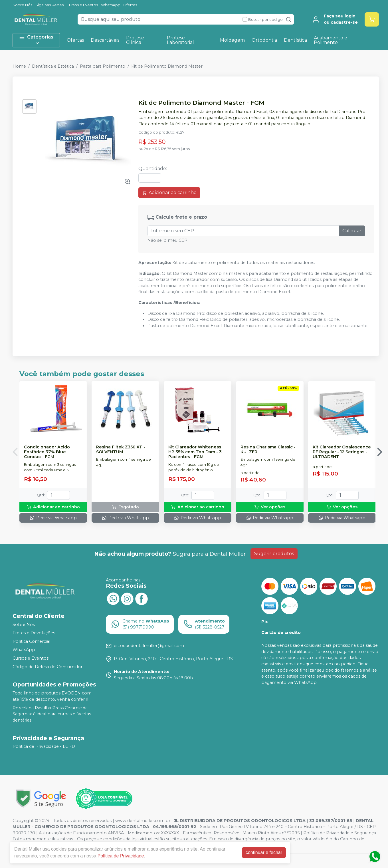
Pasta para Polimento (103, 66)
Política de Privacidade (121, 856)
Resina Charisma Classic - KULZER (268, 450)
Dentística (295, 40)
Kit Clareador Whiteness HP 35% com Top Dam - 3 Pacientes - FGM (195, 452)
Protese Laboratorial (180, 40)
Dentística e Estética (53, 66)
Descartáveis (105, 40)
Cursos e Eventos (82, 5)
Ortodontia (264, 40)
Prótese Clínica (135, 40)
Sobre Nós (22, 5)
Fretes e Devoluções (34, 633)
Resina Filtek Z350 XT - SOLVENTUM (121, 450)
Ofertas (130, 5)
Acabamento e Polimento (331, 40)
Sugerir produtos (274, 554)
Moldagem (232, 40)
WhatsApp (111, 5)
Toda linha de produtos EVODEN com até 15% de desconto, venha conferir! (52, 696)
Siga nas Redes (49, 5)
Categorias (36, 40)
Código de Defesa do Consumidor (48, 667)
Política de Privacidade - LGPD (44, 747)
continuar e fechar (264, 852)
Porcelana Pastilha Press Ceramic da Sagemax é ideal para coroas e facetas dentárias (52, 714)
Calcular (352, 231)
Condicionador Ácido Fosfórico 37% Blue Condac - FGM (47, 452)
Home (19, 66)
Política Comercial (31, 641)
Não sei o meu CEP (167, 240)
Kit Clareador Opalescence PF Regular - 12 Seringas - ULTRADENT (342, 452)
